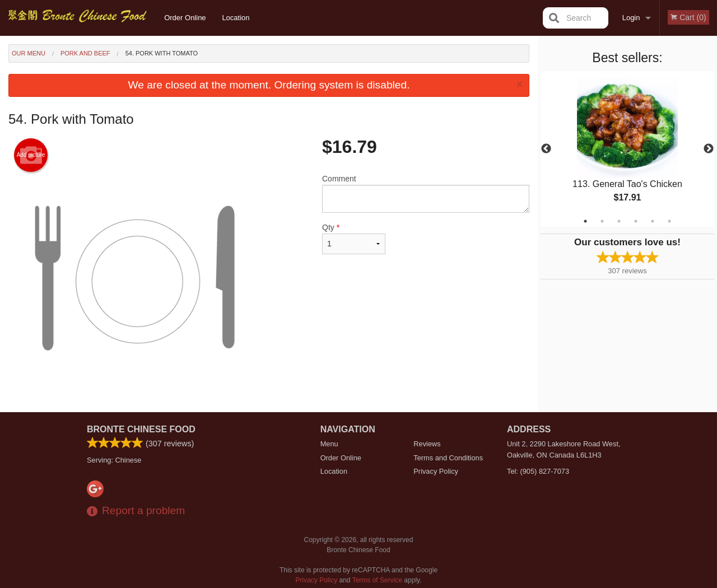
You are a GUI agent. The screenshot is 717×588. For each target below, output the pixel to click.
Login (631, 18)
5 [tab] (653, 221)
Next (709, 149)
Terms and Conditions (448, 458)
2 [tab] (602, 221)
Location (236, 18)
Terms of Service (377, 580)
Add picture (31, 155)
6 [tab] (669, 221)
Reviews (427, 444)
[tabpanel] (627, 149)
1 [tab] (585, 221)
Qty (354, 239)
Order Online (185, 18)
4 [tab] (636, 221)
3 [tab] (619, 221)
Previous (546, 149)
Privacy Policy (436, 471)
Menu (329, 444)
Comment (426, 193)
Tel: (538, 471)
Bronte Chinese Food (141, 429)
